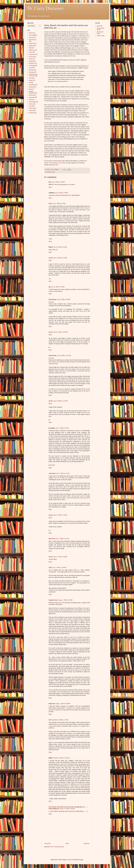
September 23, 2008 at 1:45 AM (60, 720)
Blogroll (31, 46)
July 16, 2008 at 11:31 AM (61, 401)
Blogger (81, 860)
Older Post (87, 844)
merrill (31, 68)
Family (31, 59)
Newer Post (48, 844)
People (31, 80)
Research (31, 95)
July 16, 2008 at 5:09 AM (58, 182)
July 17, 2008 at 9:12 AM (62, 539)
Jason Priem (52, 473)
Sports (31, 100)
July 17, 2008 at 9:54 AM (60, 557)
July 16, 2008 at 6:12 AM (60, 247)
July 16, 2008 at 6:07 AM (59, 204)
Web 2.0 (31, 108)
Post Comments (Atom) (58, 847)
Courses (31, 57)
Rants (53, 172)
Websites (31, 113)
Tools (31, 106)
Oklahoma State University (33, 75)
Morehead (32, 70)
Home (67, 844)
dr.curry (51, 258)
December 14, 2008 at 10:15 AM (61, 758)
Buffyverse (32, 50)
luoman (70, 860)
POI (30, 83)
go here (56, 165)
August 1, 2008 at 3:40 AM (65, 600)
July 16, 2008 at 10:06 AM (61, 332)
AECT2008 (32, 35)
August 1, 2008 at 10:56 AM (63, 704)
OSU (30, 78)
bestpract (31, 43)
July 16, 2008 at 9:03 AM (64, 299)
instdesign (32, 65)
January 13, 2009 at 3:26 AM (67, 809)
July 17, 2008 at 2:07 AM (62, 428)
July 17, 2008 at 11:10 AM (59, 567)
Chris (50, 204)
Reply (50, 187)
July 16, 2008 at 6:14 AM (60, 258)
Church (31, 52)
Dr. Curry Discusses (45, 8)
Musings (31, 72)
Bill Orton (73, 56)
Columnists (32, 54)
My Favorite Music (100, 33)
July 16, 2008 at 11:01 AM (64, 356)
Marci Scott (52, 539)
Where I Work (101, 36)
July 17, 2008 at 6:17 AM (63, 473)
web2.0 (31, 111)
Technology (32, 102)
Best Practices (33, 40)
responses (32, 97)
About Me (100, 26)
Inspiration (32, 63)
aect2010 (31, 37)
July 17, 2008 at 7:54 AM (60, 515)
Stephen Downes (53, 600)
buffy (31, 48)
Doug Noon (52, 704)
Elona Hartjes (53, 299)
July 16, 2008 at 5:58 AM (61, 193)
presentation (32, 85)
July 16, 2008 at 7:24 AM (58, 287)
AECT (31, 33)
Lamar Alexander (82, 48)
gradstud (31, 61)
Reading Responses (32, 92)
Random (49, 172)
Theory (31, 104)
